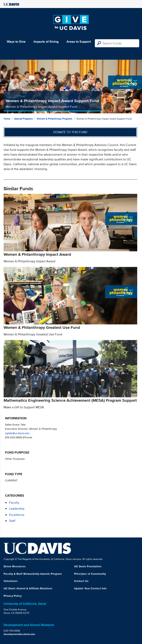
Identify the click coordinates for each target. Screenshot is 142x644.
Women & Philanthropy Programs (55, 119)
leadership (17, 509)
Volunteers (11, 581)
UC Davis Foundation (88, 566)
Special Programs (23, 119)
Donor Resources (15, 566)
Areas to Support (79, 42)
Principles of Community (90, 574)
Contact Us (81, 581)
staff (12, 521)
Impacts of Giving (46, 42)
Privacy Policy (13, 596)
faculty (14, 503)
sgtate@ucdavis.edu (17, 433)
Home (7, 119)
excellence (17, 515)
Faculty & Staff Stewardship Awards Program (33, 574)
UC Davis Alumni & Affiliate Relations (28, 588)
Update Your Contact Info (90, 588)
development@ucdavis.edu (19, 634)
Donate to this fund (70, 132)
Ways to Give (16, 42)
